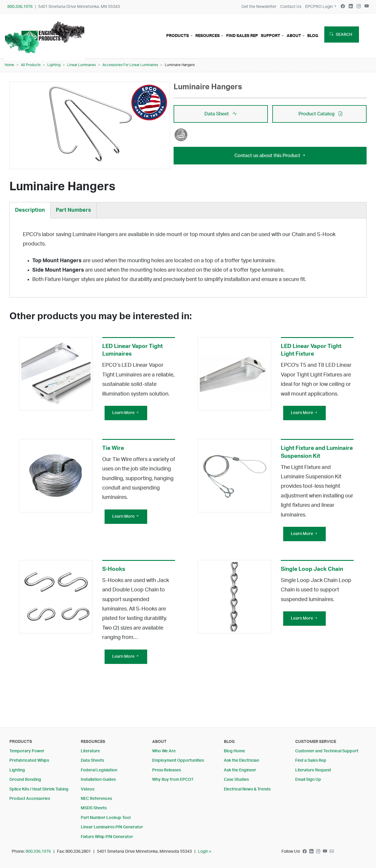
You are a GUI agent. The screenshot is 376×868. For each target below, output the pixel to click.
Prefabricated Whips (29, 760)
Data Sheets (92, 760)
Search (344, 35)
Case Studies (236, 779)
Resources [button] (208, 36)
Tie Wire (113, 451)
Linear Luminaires (82, 65)
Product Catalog (321, 114)
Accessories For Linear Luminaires (130, 65)
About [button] (294, 36)
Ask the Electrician (241, 760)
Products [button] (178, 36)
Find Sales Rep (242, 36)
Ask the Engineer (240, 770)
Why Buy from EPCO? (173, 779)
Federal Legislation (99, 770)
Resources (93, 742)
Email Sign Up (308, 779)
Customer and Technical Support (327, 751)
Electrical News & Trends (247, 789)
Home (9, 65)
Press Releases (167, 770)
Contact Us (291, 7)
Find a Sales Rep (311, 760)
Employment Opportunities (178, 760)
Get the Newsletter (259, 7)
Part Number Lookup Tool (106, 818)
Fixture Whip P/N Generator (107, 837)
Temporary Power (27, 751)
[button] (90, 123)
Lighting (54, 65)
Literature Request (313, 770)
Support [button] (271, 36)
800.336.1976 (20, 7)
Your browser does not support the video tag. (45, 38)
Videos (88, 789)
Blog (313, 36)
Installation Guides (98, 779)
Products (21, 742)
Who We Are (164, 751)
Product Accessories (30, 799)
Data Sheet (221, 114)
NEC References (96, 799)
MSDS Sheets (94, 808)
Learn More (126, 416)
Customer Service (316, 742)
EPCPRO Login (321, 7)
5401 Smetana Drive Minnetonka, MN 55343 (79, 7)
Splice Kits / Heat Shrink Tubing (39, 789)
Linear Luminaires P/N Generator (112, 827)
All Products (31, 65)
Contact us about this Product (270, 156)
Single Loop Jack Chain (312, 572)
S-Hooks (114, 572)
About (159, 742)
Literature (90, 751)
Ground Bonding (25, 779)
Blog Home (234, 751)
